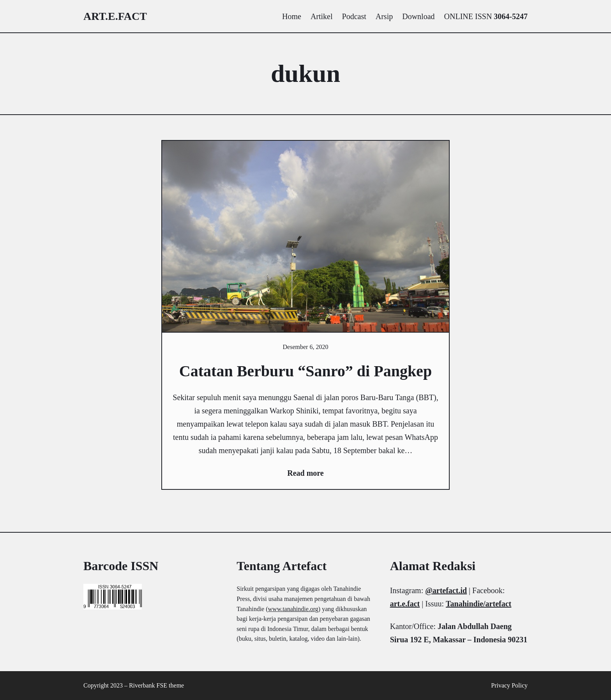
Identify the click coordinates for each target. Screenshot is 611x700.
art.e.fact (115, 16)
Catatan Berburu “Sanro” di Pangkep (305, 371)
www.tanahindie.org (293, 609)
